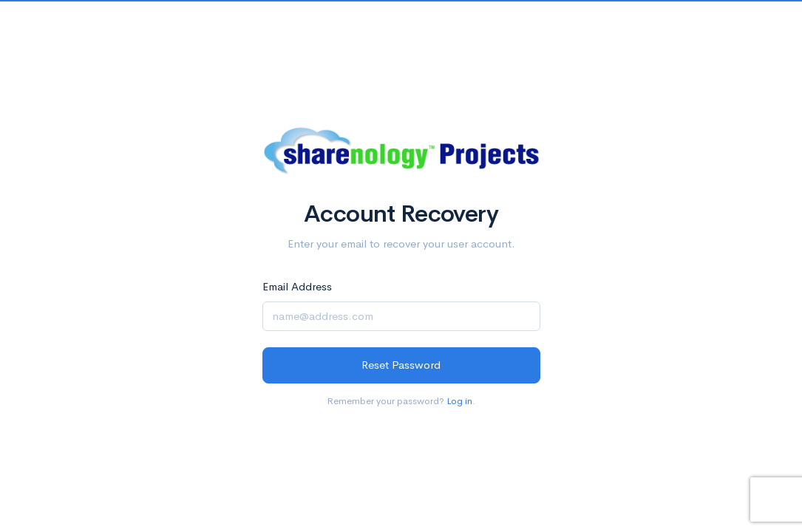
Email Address (297, 286)
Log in (459, 401)
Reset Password (401, 365)
